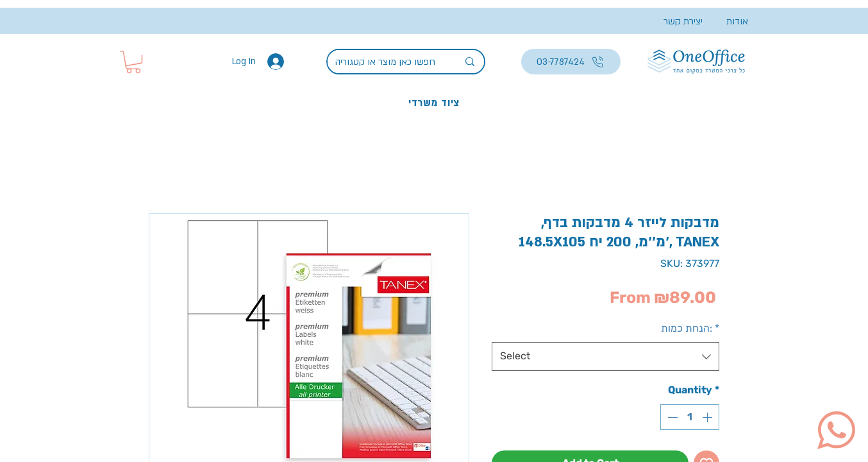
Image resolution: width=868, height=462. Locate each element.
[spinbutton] (690, 417)
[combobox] (605, 356)
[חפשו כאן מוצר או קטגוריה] (387, 62)
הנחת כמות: (690, 328)
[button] (133, 62)
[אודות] (725, 21)
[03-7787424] (571, 62)
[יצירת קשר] (677, 21)
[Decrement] (671, 417)
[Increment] (708, 417)
